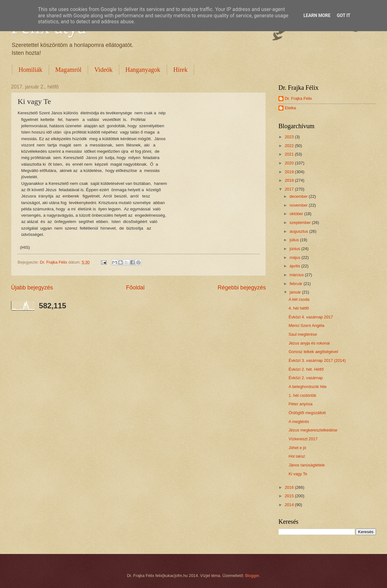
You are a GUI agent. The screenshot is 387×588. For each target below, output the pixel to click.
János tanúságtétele (307, 465)
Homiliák (31, 70)
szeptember (301, 223)
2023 (290, 137)
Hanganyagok (143, 70)
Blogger (252, 576)
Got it (343, 15)
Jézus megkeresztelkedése (313, 430)
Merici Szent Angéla (306, 325)
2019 (290, 172)
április (295, 266)
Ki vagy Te (298, 474)
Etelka (290, 108)
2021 (290, 154)
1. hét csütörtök (302, 395)
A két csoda (299, 299)
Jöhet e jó (297, 448)
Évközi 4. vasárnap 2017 (311, 317)
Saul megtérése (303, 334)
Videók (104, 70)
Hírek (181, 70)
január (296, 292)
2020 (290, 163)
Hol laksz (297, 456)
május (295, 257)
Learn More (317, 15)
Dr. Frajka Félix (298, 98)
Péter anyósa (300, 404)
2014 (290, 505)
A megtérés (299, 422)
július (295, 240)
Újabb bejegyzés (32, 288)
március (297, 275)
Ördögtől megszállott (307, 413)
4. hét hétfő (299, 308)
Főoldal (135, 288)
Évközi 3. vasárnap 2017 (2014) (317, 360)
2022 (290, 146)
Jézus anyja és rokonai (309, 343)
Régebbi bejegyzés (242, 288)
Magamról (68, 70)
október (297, 214)
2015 (290, 496)
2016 (290, 487)
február (296, 284)
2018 (290, 180)
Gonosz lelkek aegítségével (313, 352)
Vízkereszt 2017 (303, 439)
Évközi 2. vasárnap (306, 378)
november (299, 205)
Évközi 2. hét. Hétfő (306, 369)
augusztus (299, 231)
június (295, 249)
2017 (290, 189)
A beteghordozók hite (308, 387)
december (299, 196)
